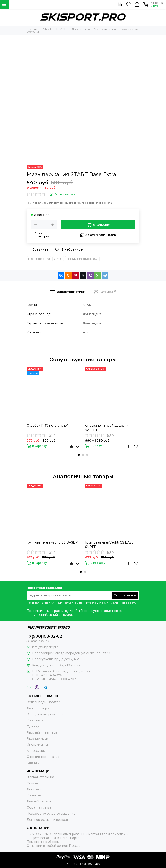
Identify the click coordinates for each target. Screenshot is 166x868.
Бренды (33, 763)
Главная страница (40, 777)
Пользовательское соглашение (51, 814)
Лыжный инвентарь (42, 732)
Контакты (34, 795)
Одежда (33, 726)
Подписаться (125, 595)
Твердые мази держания (83, 259)
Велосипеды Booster (43, 702)
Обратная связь (39, 807)
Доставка (34, 789)
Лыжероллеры (38, 708)
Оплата (32, 783)
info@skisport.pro (45, 647)
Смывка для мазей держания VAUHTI (108, 428)
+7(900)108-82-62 (44, 636)
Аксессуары (36, 751)
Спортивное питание (43, 757)
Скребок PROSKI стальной (48, 426)
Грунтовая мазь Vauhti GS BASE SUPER (109, 545)
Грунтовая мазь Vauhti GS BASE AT (53, 542)
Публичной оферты (123, 603)
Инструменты (37, 745)
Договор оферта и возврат (47, 820)
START (58, 259)
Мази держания (39, 259)
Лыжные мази (37, 739)
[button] (79, 455)
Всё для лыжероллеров (45, 714)
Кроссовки (35, 720)
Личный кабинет (40, 801)
